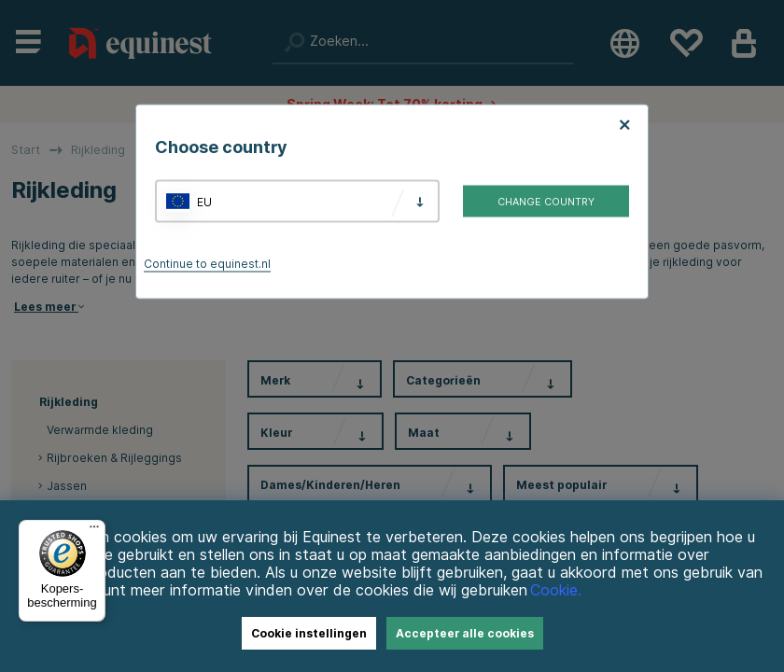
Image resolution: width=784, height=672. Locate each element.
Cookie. (556, 590)
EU (204, 201)
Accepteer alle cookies (465, 633)
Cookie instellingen (309, 633)
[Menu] (94, 531)
